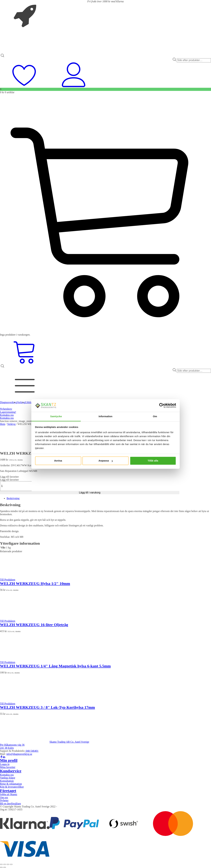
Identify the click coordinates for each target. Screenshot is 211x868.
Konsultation (7, 781)
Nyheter (4, 800)
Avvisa (58, 461)
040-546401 (32, 751)
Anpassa (106, 461)
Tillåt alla (153, 461)
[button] (9, 477)
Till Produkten (8, 580)
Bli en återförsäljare (10, 804)
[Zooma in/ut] (1, 864)
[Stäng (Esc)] (11, 864)
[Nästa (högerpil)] (5, 867)
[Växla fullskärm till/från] (5, 864)
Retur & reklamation (11, 784)
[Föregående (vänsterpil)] (1, 867)
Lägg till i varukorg (90, 493)
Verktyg (11, 424)
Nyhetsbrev (6, 409)
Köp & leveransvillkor (12, 787)
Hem (3, 424)
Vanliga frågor (8, 778)
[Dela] (8, 864)
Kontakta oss (7, 415)
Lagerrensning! (8, 412)
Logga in (5, 764)
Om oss (4, 797)
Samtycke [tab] (56, 416)
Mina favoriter (8, 767)
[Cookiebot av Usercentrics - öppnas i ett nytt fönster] (162, 406)
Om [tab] (155, 416)
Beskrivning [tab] (13, 498)
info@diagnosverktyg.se (19, 754)
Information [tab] (105, 416)
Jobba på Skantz (9, 794)
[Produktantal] (18, 486)
